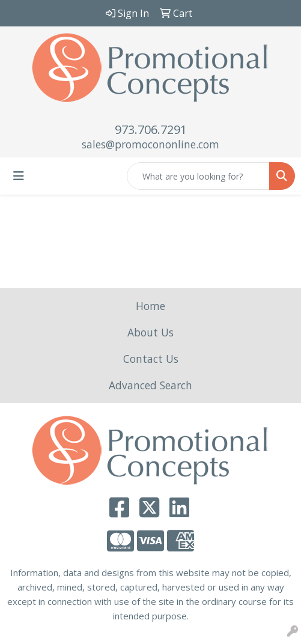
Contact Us (151, 359)
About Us (150, 332)
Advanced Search (150, 385)
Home (150, 306)
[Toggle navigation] (19, 176)
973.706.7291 (151, 129)
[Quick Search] (198, 176)
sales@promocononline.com (150, 144)
